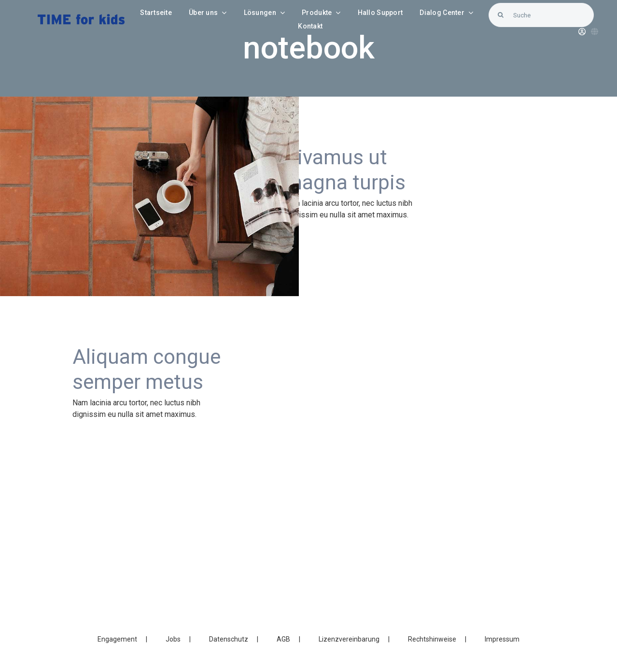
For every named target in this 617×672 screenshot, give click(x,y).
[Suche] (541, 15)
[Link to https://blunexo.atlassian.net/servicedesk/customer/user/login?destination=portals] (582, 32)
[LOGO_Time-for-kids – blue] (81, 18)
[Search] (501, 15)
